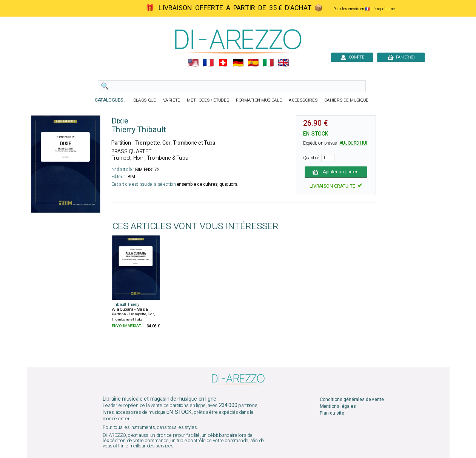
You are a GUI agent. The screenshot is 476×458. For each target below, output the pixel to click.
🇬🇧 (283, 63)
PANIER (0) (401, 57)
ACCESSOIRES (303, 100)
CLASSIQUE (145, 100)
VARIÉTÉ (171, 100)
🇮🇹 (268, 63)
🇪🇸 (253, 63)
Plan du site (332, 413)
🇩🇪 (238, 63)
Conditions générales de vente (351, 399)
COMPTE (352, 57)
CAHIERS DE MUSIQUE (346, 100)
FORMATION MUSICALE (259, 100)
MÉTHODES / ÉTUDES (208, 100)
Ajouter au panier (336, 172)
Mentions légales (337, 406)
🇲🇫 (208, 63)
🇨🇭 (223, 63)
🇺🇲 (193, 63)
